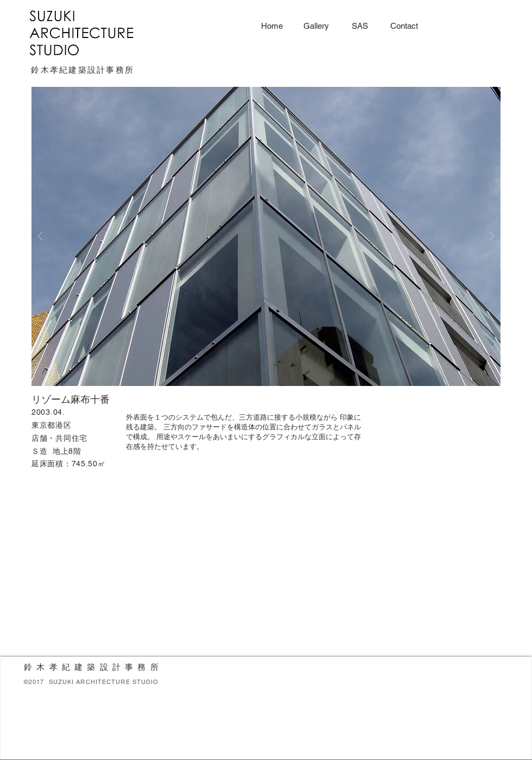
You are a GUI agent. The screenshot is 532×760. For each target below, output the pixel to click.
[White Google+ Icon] (464, 722)
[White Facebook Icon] (434, 722)
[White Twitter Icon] (449, 722)
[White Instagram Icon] (478, 722)
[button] (266, 236)
